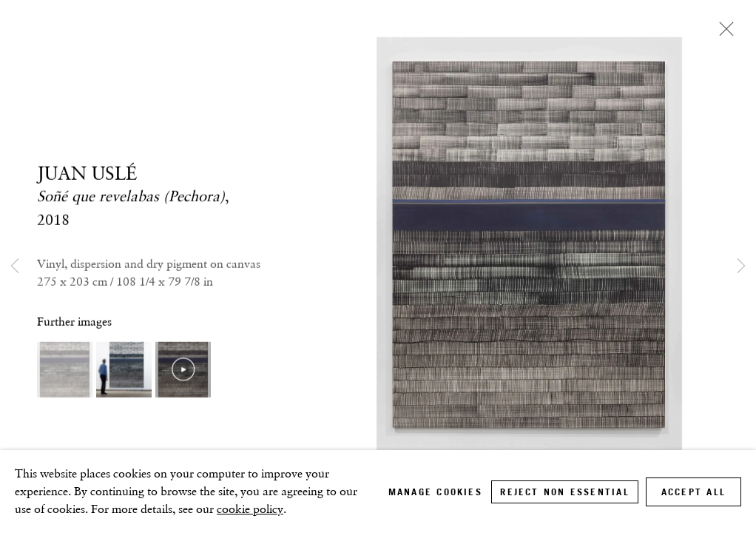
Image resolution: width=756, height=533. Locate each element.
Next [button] (741, 266)
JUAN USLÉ (87, 173)
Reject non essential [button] (564, 492)
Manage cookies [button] (435, 492)
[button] (65, 370)
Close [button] (723, 33)
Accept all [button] (693, 492)
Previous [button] (15, 266)
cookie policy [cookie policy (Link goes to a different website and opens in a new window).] (250, 509)
